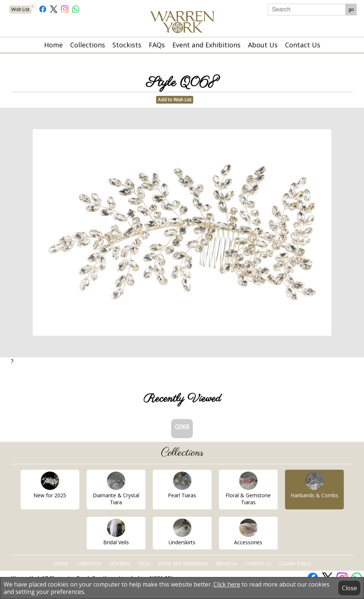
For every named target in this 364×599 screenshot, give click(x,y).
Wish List (21, 9)
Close (349, 588)
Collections (88, 45)
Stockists (127, 45)
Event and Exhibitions (206, 45)
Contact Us (303, 45)
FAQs (157, 45)
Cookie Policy (295, 563)
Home (53, 45)
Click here (227, 584)
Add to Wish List (175, 100)
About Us (263, 45)
